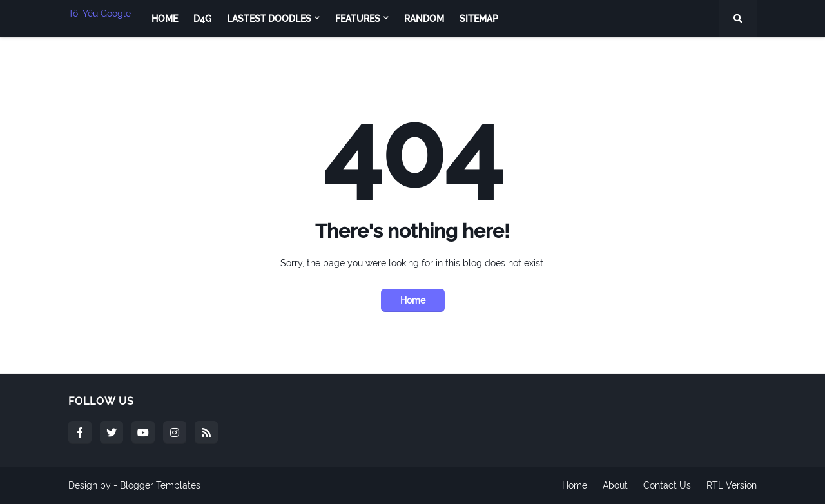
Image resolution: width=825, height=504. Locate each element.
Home (413, 300)
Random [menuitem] (424, 19)
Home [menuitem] (165, 19)
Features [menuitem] (358, 19)
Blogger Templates (160, 485)
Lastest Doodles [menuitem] (269, 19)
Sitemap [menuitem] (479, 19)
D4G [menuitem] (202, 19)
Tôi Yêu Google (100, 14)
